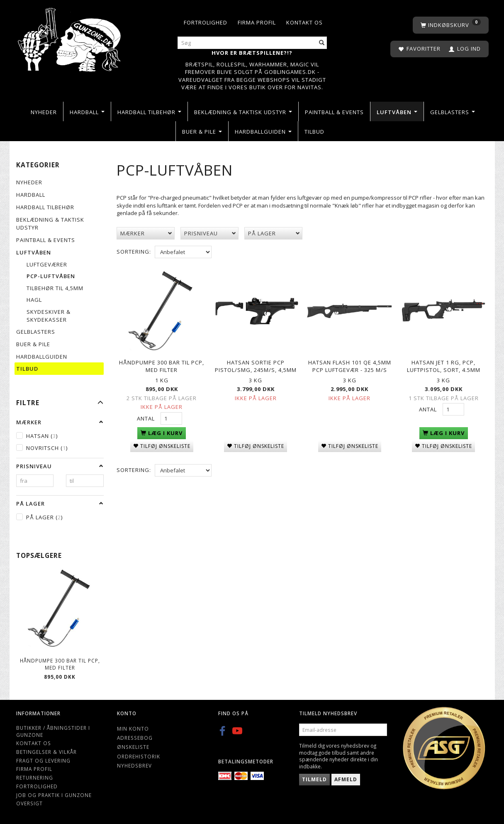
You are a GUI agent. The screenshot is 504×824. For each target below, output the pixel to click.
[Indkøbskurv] (451, 25)
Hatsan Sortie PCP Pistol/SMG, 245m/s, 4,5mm (256, 365)
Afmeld (346, 779)
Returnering (35, 778)
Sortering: (134, 252)
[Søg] (322, 43)
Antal (147, 417)
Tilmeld (314, 779)
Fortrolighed (206, 22)
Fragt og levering (43, 760)
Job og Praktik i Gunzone (54, 795)
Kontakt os (304, 22)
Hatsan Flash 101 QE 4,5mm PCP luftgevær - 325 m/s (350, 365)
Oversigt (29, 803)
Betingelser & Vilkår (46, 752)
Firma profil (257, 22)
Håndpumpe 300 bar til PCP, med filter (60, 664)
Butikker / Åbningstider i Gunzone (53, 731)
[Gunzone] (70, 38)
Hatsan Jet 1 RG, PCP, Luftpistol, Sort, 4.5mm (444, 365)
